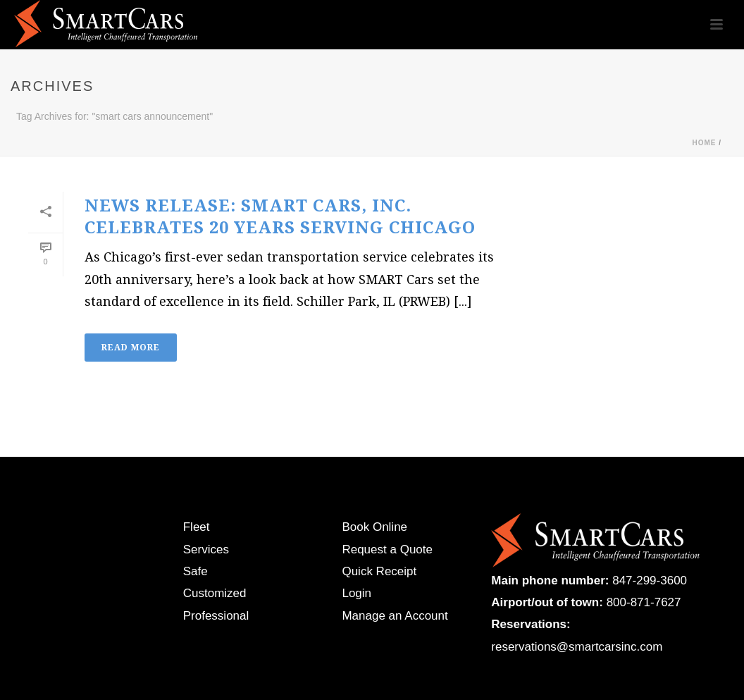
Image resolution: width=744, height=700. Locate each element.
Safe (196, 571)
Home (704, 143)
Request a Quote (387, 549)
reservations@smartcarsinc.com (577, 647)
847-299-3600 (650, 581)
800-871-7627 (644, 602)
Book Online (374, 527)
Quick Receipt (379, 571)
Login (356, 593)
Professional (216, 616)
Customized (215, 593)
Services (206, 549)
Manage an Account (395, 616)
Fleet (197, 527)
